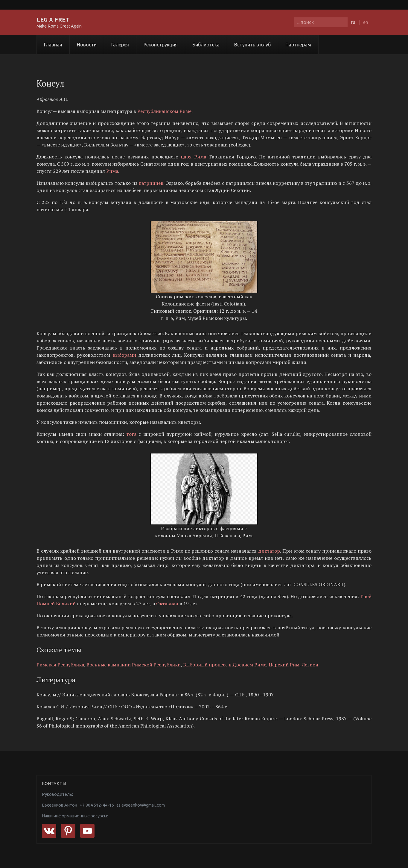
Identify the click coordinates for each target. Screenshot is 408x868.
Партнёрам (298, 45)
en (366, 22)
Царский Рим (284, 665)
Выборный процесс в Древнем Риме (225, 665)
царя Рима (195, 157)
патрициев (151, 183)
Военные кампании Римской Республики (134, 665)
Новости (87, 45)
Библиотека (206, 45)
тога (131, 434)
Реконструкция (161, 45)
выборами (124, 355)
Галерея (120, 45)
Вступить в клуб (252, 45)
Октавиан (167, 604)
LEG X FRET (53, 19)
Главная (53, 45)
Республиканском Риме (164, 111)
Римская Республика (60, 665)
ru (353, 22)
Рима (112, 171)
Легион (310, 665)
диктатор (269, 551)
